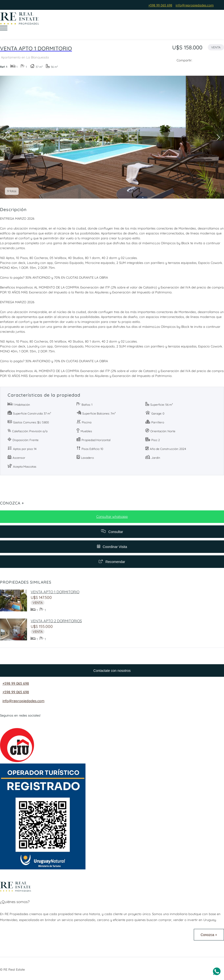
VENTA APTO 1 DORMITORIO (55, 592)
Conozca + (209, 935)
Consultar (112, 532)
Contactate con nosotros (112, 671)
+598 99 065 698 (16, 683)
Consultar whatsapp (112, 517)
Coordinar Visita (112, 547)
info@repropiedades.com (23, 701)
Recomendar (112, 562)
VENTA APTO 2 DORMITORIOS (56, 621)
